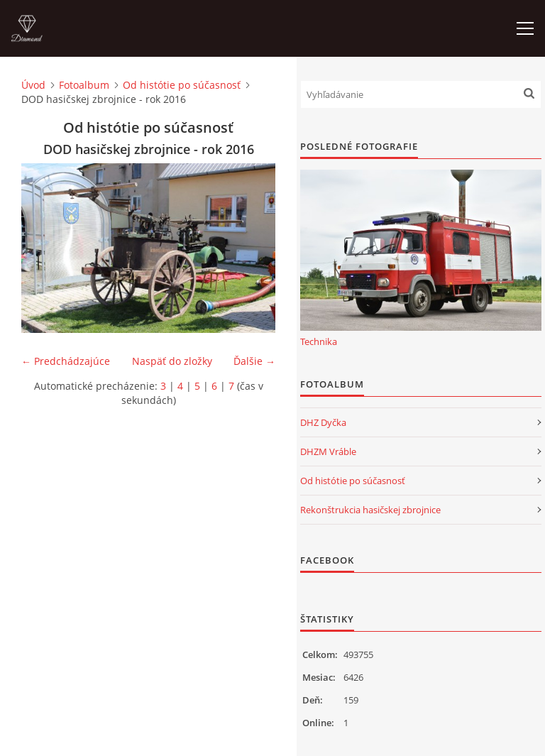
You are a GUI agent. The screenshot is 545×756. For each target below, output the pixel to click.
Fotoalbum (84, 85)
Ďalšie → (254, 361)
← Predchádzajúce (66, 361)
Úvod (33, 85)
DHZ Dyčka (323, 422)
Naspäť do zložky (172, 361)
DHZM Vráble (328, 451)
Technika (319, 341)
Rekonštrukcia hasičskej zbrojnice (370, 510)
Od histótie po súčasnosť (182, 85)
